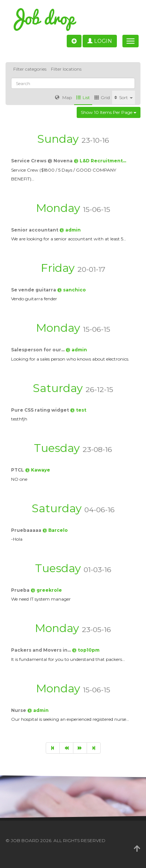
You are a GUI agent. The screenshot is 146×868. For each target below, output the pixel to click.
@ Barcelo (55, 530)
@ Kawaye (38, 470)
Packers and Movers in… (41, 650)
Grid (102, 97)
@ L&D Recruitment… (100, 161)
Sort (124, 97)
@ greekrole (46, 590)
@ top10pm (86, 650)
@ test (78, 410)
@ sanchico (72, 290)
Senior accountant (35, 230)
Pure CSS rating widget (41, 410)
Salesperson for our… (38, 350)
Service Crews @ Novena (42, 161)
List (83, 97)
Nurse (19, 710)
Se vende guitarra (34, 290)
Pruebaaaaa (27, 530)
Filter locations (66, 69)
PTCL (18, 470)
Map (63, 97)
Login (100, 41)
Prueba (21, 590)
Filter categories (30, 69)
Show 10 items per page (109, 112)
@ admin (70, 230)
